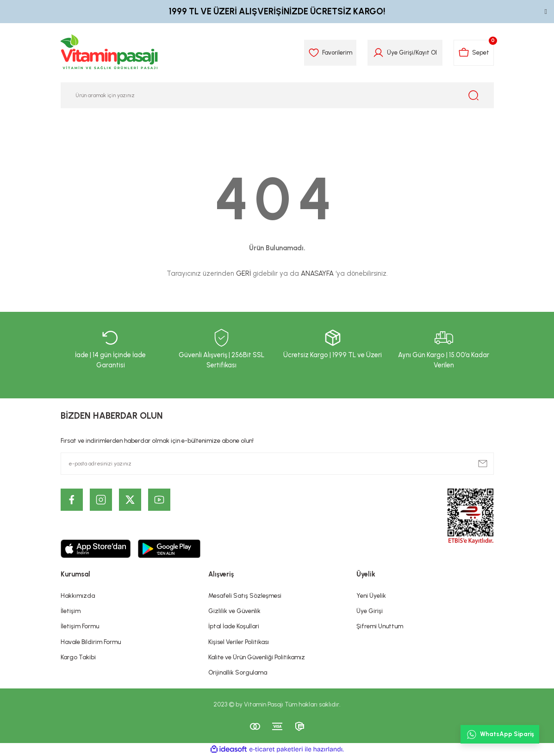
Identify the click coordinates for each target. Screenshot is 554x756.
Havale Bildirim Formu (91, 642)
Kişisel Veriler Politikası (239, 642)
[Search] (277, 95)
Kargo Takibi (78, 657)
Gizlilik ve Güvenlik (234, 611)
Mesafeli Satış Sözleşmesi (245, 595)
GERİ (243, 273)
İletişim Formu (80, 626)
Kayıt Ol (426, 52)
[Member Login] (378, 53)
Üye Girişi (370, 611)
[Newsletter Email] (277, 464)
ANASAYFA (317, 273)
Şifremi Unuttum (380, 626)
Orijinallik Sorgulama (238, 672)
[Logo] (110, 53)
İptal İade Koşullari (234, 626)
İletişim (71, 611)
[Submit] (483, 464)
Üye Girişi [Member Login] (400, 52)
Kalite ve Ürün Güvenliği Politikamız (257, 657)
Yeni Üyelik (371, 595)
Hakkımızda (78, 595)
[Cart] (474, 53)
